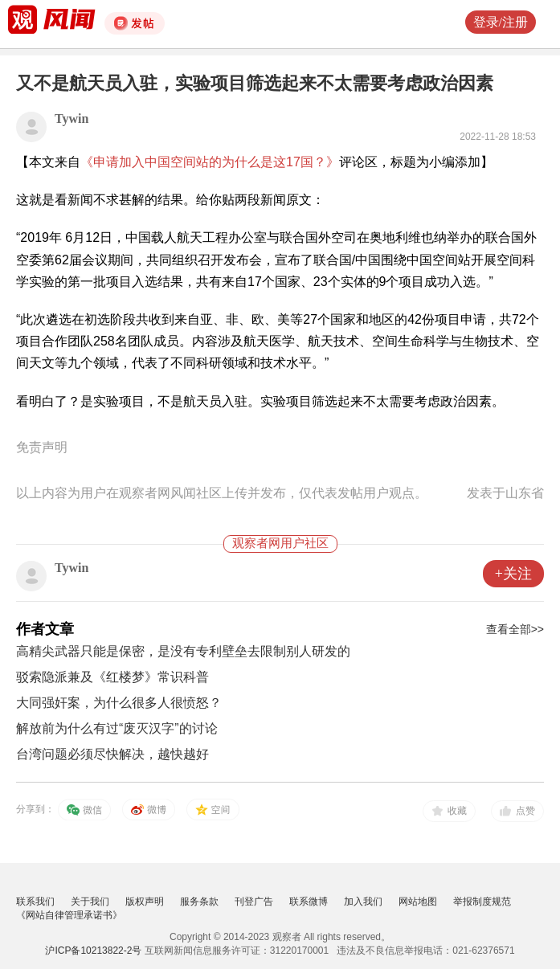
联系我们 (35, 902)
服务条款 (199, 902)
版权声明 (145, 902)
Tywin (72, 119)
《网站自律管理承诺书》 (69, 915)
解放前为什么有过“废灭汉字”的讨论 (117, 728)
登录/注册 (501, 22)
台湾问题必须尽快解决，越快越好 (112, 754)
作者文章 (45, 629)
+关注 (513, 574)
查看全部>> (515, 629)
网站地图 (418, 902)
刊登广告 (254, 902)
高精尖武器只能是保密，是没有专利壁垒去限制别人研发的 (183, 651)
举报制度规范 (482, 902)
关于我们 (90, 902)
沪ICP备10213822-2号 (93, 951)
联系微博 (309, 902)
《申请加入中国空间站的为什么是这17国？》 (210, 162)
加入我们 (363, 902)
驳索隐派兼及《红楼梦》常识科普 (112, 677)
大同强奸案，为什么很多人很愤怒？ (119, 703)
